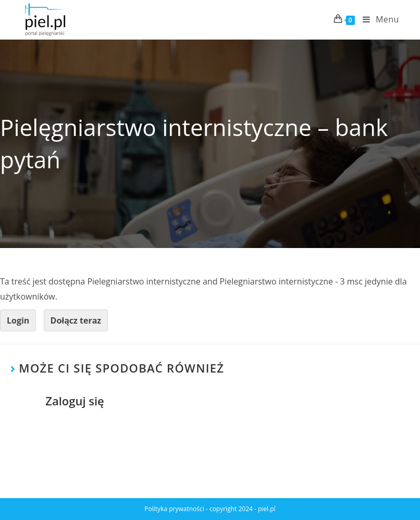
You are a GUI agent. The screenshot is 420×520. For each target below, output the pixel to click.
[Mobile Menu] (377, 19)
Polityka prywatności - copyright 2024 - (201, 509)
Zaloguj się (75, 401)
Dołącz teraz (76, 320)
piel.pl (267, 509)
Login (18, 320)
